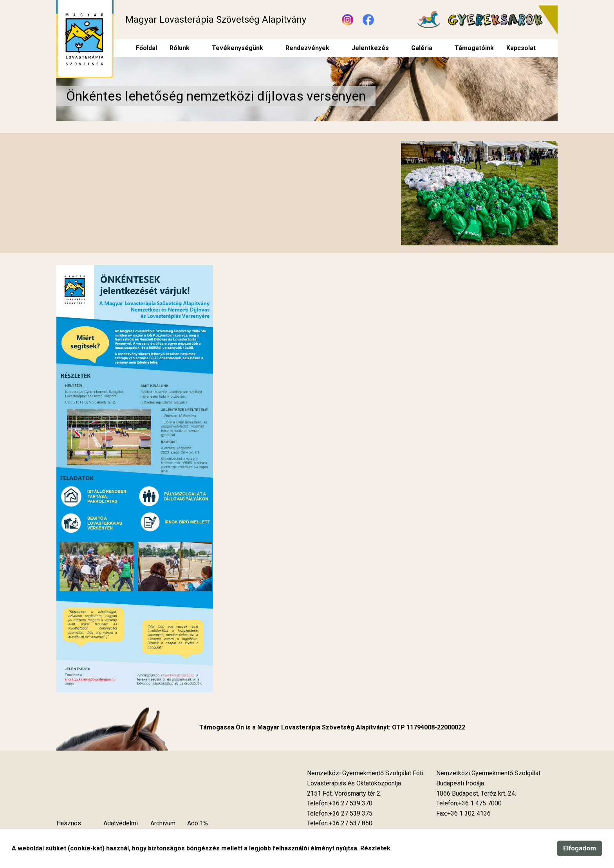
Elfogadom (580, 848)
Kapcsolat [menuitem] (521, 48)
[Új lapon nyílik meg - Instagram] (348, 20)
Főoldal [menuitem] (146, 48)
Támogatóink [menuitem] (474, 48)
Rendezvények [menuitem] (307, 48)
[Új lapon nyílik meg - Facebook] (368, 20)
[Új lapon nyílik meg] (344, 794)
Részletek (375, 848)
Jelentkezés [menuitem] (370, 48)
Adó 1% (198, 823)
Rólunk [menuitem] (180, 48)
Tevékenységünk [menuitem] (237, 48)
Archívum (163, 823)
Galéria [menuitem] (422, 48)
